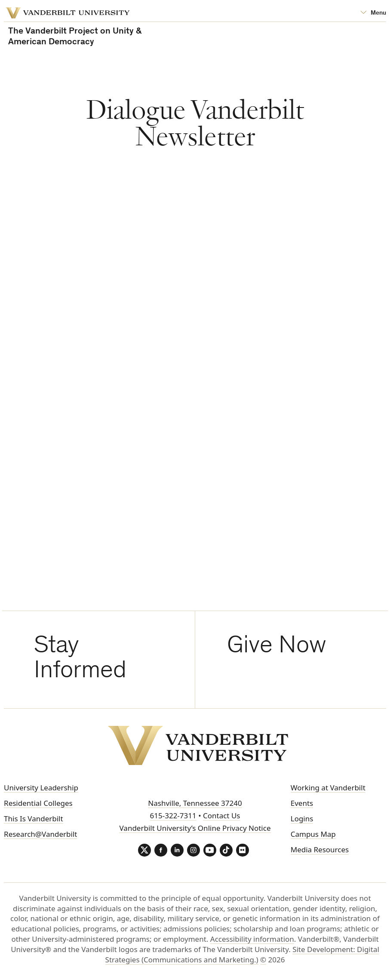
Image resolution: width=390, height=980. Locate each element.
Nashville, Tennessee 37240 (195, 803)
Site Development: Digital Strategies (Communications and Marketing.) (242, 954)
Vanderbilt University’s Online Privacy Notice (195, 828)
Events (302, 803)
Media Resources (320, 849)
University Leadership (41, 788)
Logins (302, 819)
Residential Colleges (38, 803)
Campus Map (313, 834)
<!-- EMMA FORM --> (243, 393)
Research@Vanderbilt (40, 834)
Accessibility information (252, 939)
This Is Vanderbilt (34, 819)
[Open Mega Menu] (373, 13)
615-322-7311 (173, 816)
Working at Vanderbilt (328, 788)
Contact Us (222, 816)
